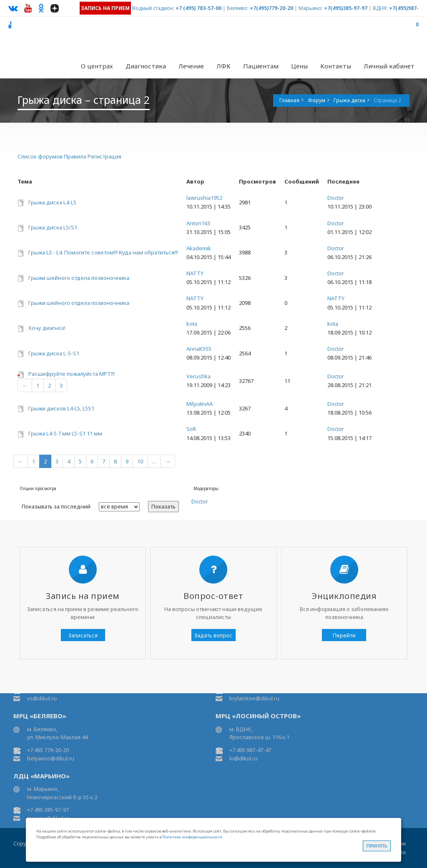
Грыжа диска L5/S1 (53, 227)
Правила (75, 156)
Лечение (191, 66)
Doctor (336, 198)
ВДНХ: (380, 8)
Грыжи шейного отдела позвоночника (79, 278)
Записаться (83, 635)
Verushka (198, 376)
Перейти (344, 635)
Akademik (199, 248)
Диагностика (146, 66)
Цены (299, 66)
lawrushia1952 (204, 198)
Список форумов (40, 156)
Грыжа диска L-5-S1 (54, 353)
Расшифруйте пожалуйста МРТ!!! (72, 374)
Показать (163, 506)
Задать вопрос (213, 635)
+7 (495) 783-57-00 (198, 8)
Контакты (336, 66)
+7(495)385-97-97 (346, 8)
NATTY (195, 273)
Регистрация (104, 156)
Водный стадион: (153, 8)
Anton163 (198, 223)
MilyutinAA (200, 404)
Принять (377, 846)
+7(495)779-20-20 (271, 8)
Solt (191, 429)
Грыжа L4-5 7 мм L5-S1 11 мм (65, 433)
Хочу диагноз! (47, 328)
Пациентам (261, 66)
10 (140, 461)
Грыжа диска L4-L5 (52, 202)
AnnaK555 (199, 349)
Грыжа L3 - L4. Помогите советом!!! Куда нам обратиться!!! (103, 252)
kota (192, 324)
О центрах (97, 66)
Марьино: (311, 8)
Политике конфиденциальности (192, 837)
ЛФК (224, 66)
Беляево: (238, 8)
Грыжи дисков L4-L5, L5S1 (61, 408)
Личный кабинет (389, 66)
